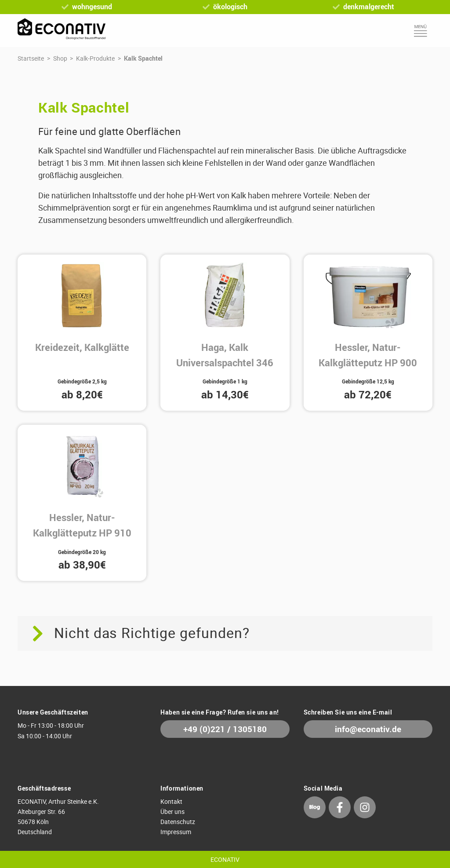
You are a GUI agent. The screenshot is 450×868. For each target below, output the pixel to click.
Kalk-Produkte (95, 58)
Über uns (172, 811)
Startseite (31, 58)
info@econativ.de (368, 729)
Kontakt (171, 801)
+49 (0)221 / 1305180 (225, 729)
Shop (60, 58)
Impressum (176, 832)
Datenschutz (178, 822)
